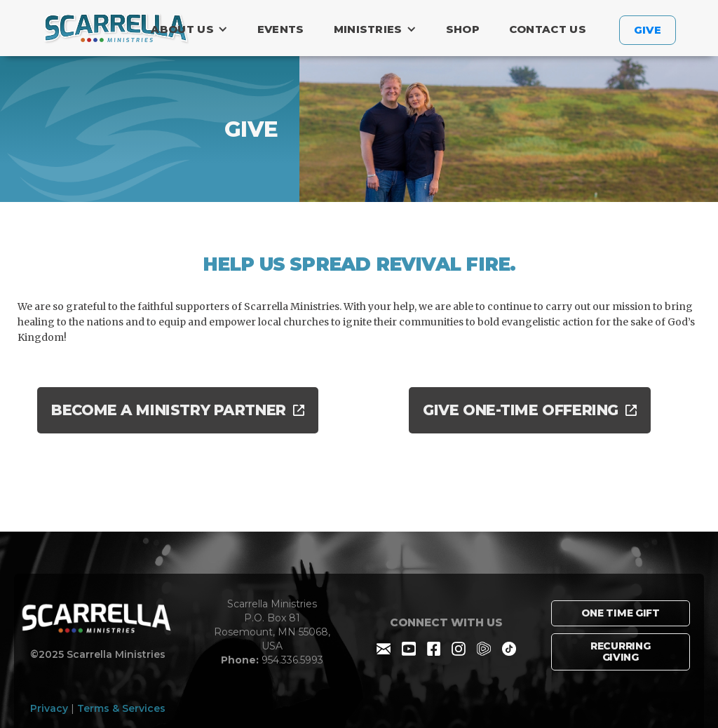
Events (281, 29)
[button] (192, 29)
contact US (548, 29)
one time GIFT (621, 613)
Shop (463, 29)
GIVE (648, 30)
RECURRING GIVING (620, 652)
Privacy (49, 708)
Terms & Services (121, 708)
